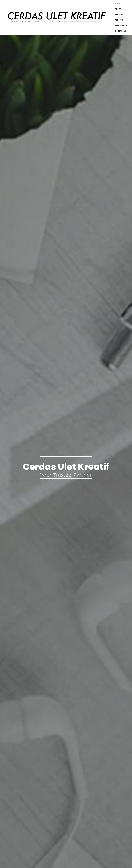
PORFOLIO (120, 20)
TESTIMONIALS (121, 25)
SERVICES (119, 15)
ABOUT (118, 9)
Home (117, 3)
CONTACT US (121, 31)
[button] (124, 20)
